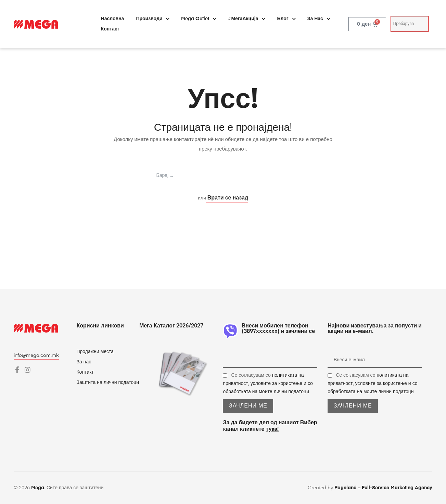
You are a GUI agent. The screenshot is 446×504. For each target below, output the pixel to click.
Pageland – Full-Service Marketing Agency (383, 488)
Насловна (113, 19)
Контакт (110, 29)
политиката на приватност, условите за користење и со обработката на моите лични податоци (268, 384)
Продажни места (95, 352)
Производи (152, 19)
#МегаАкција (246, 19)
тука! (272, 429)
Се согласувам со (268, 384)
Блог (286, 19)
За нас (319, 19)
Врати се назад (227, 198)
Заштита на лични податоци (108, 383)
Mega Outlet (199, 19)
